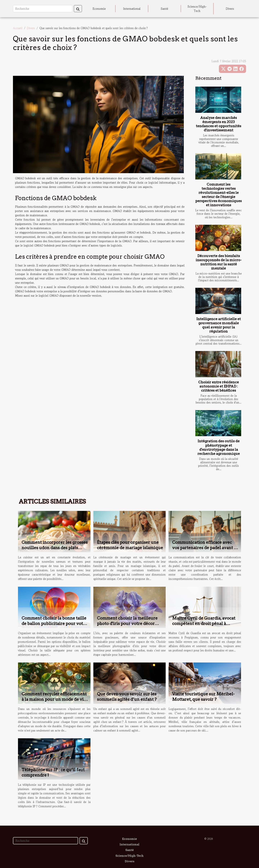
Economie (99, 9)
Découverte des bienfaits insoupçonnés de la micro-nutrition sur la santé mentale (219, 262)
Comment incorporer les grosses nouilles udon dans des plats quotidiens (55, 548)
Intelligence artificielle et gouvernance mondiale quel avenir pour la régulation (219, 325)
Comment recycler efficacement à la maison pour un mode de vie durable (54, 699)
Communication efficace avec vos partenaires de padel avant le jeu (205, 548)
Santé (164, 9)
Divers (230, 9)
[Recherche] (43, 9)
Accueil (18, 28)
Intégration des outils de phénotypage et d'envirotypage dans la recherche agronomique (219, 447)
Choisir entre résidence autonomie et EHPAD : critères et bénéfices (219, 386)
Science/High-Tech (197, 9)
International (132, 9)
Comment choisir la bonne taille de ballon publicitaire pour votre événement (54, 624)
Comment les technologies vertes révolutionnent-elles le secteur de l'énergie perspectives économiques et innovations (219, 195)
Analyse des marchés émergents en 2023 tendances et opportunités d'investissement (219, 124)
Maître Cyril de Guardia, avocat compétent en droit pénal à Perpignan (204, 624)
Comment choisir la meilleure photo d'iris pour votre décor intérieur (127, 624)
